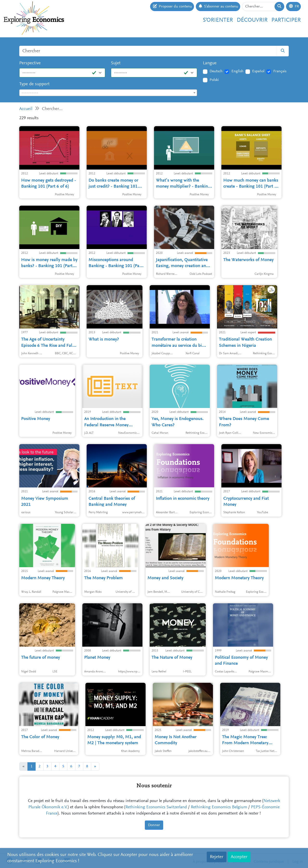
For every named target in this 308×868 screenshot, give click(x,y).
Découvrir (252, 20)
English (237, 71)
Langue (210, 63)
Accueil (26, 109)
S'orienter (218, 20)
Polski (214, 80)
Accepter (239, 857)
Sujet (116, 63)
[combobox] (108, 93)
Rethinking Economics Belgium (219, 807)
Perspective (30, 63)
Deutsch (216, 71)
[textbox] (108, 93)
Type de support (34, 84)
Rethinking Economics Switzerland (156, 807)
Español (258, 71)
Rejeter (217, 857)
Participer (286, 20)
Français (280, 71)
